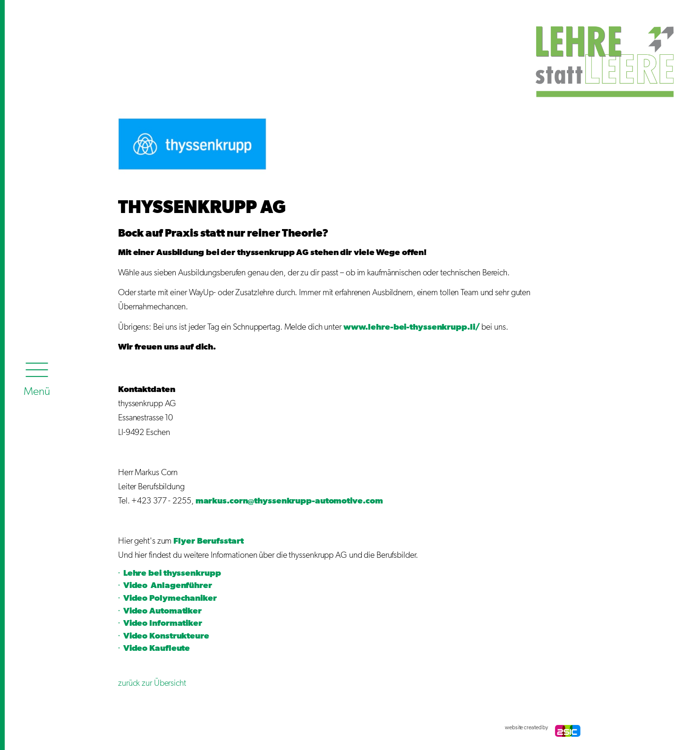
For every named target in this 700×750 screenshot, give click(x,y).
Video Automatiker (162, 611)
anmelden (128, 728)
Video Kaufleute (157, 648)
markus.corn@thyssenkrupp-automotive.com (289, 501)
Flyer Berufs (199, 541)
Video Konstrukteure (166, 636)
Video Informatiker (163, 623)
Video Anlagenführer (168, 586)
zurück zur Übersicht (153, 683)
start (234, 541)
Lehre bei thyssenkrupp (172, 573)
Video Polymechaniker (170, 598)
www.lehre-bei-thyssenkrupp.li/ (412, 327)
